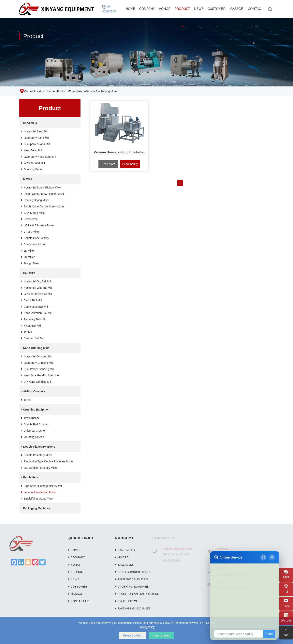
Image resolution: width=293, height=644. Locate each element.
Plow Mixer (28, 219)
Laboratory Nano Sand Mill (38, 157)
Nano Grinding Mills (34, 348)
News (199, 12)
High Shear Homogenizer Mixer (41, 486)
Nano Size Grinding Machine (39, 375)
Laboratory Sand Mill (34, 138)
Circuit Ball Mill (31, 300)
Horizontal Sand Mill (34, 131)
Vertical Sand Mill (32, 163)
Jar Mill (26, 332)
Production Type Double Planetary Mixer (46, 461)
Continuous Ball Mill (34, 307)
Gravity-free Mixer (33, 213)
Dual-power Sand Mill (35, 144)
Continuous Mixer (32, 244)
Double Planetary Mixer (36, 455)
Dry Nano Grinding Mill (36, 382)
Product (182, 12)
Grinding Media (31, 169)
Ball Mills (27, 273)
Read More (108, 164)
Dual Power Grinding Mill (37, 369)
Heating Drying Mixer (35, 200)
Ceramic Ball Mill (32, 338)
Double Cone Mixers (34, 238)
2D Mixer (27, 251)
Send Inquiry (130, 164)
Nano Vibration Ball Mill (36, 313)
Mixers (26, 179)
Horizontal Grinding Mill (36, 356)
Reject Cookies (133, 636)
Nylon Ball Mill (30, 326)
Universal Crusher (33, 431)
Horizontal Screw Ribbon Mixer (41, 187)
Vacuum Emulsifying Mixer (38, 492)
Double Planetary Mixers (37, 447)
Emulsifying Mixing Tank (36, 499)
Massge (236, 9)
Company (147, 9)
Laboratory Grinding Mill (36, 363)
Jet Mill (26, 400)
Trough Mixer (30, 263)
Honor (165, 9)
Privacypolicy (147, 627)
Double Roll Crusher (34, 424)
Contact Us (254, 12)
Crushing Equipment (35, 410)
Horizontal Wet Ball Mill (36, 288)
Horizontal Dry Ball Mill (36, 281)
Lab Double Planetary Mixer (39, 468)
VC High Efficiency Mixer (37, 225)
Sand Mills (28, 123)
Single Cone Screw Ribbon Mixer (42, 194)
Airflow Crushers (32, 391)
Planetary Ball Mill (33, 319)
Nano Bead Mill (31, 150)
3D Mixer (27, 257)
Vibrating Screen (32, 437)
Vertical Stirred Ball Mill (36, 294)
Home (131, 9)
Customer (217, 12)
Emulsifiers (76, 91)
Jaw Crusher (29, 418)
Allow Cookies (161, 636)
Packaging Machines (35, 508)
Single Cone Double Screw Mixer (42, 206)
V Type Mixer (30, 232)
